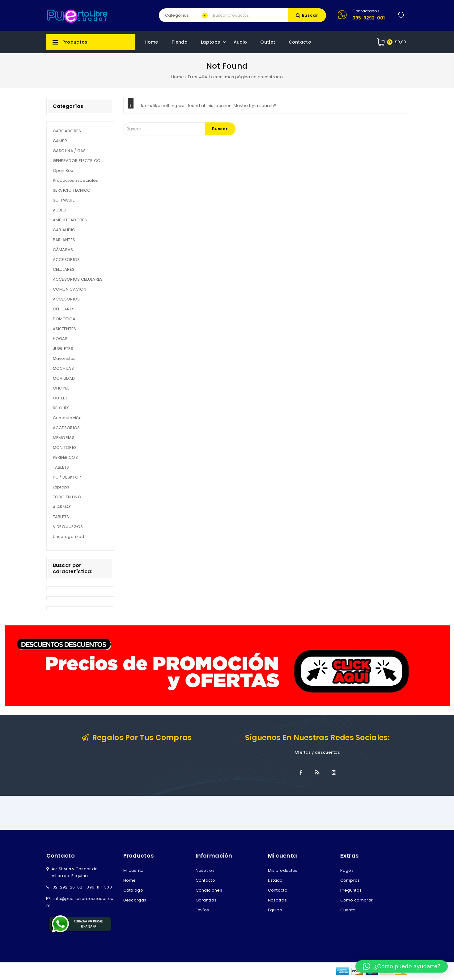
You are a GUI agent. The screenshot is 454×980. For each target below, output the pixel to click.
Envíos (202, 910)
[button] (402, 966)
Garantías (206, 900)
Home (151, 42)
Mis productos (283, 870)
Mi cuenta (134, 870)
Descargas (135, 900)
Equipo (275, 910)
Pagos (347, 870)
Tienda (180, 42)
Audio (240, 42)
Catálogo (133, 890)
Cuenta (348, 910)
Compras (350, 880)
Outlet (268, 42)
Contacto (300, 42)
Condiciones (209, 890)
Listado (275, 880)
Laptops (210, 42)
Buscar (310, 15)
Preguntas (351, 890)
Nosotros (205, 870)
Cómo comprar (357, 900)
